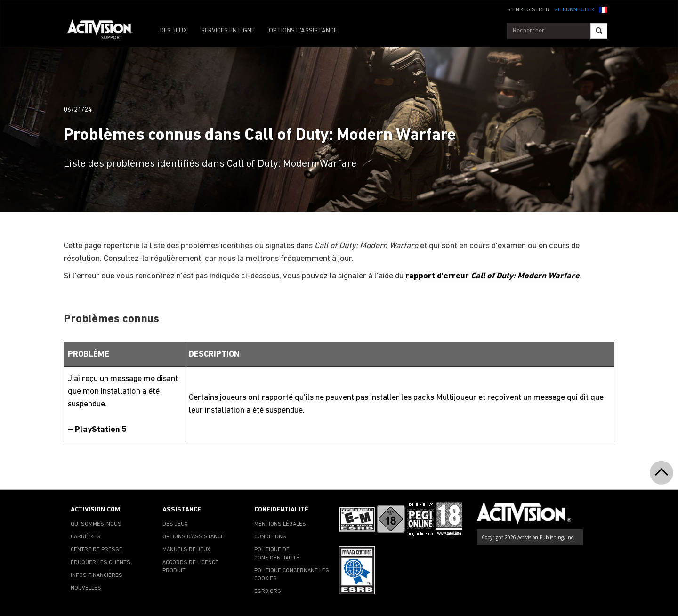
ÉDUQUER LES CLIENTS (101, 563)
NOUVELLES (86, 588)
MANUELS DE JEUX (186, 550)
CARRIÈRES (85, 537)
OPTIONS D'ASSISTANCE (303, 31)
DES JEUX (174, 31)
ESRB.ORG (268, 592)
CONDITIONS (270, 537)
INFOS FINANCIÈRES (97, 575)
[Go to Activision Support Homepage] (105, 31)
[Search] (599, 31)
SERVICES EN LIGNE (228, 31)
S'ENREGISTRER (528, 10)
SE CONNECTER (574, 10)
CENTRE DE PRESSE (97, 550)
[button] (603, 9)
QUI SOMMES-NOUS (96, 524)
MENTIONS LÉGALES (280, 524)
